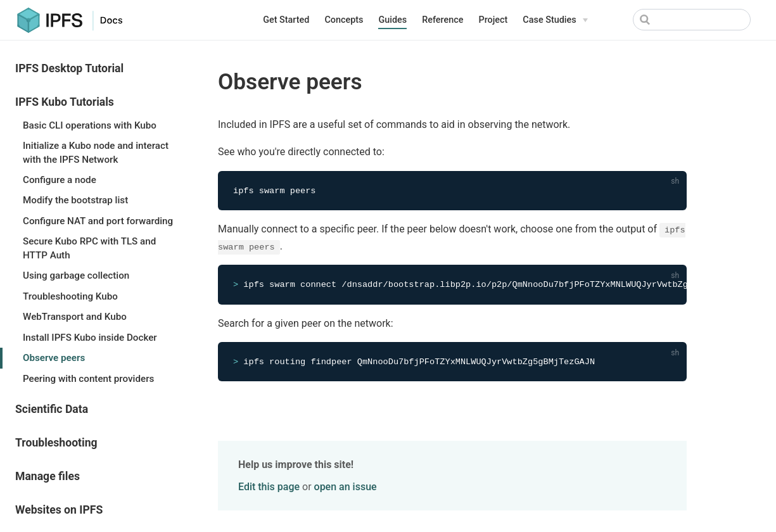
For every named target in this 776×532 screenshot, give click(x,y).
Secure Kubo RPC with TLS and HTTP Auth (89, 248)
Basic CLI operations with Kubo (90, 125)
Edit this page (269, 488)
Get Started (286, 20)
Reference (442, 20)
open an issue (346, 488)
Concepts (344, 20)
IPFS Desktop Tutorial (69, 68)
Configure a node (60, 180)
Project (493, 20)
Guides (392, 20)
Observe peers (54, 358)
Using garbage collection (76, 275)
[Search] (692, 20)
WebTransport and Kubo (75, 317)
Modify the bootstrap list (75, 200)
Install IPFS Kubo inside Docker (90, 338)
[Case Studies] (555, 20)
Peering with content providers (88, 379)
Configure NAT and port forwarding (98, 221)
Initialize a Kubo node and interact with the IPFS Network (96, 152)
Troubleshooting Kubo (70, 296)
